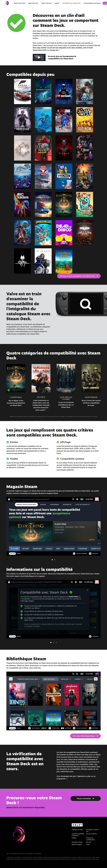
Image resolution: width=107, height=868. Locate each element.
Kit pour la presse (91, 834)
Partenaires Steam (77, 842)
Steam (88, 844)
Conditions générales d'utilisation (78, 835)
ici (67, 779)
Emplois (74, 838)
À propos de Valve (77, 830)
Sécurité (89, 842)
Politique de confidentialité (90, 839)
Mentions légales (77, 844)
